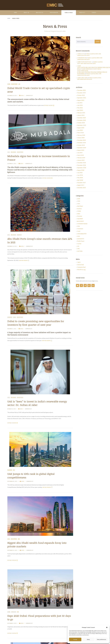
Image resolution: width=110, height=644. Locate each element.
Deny (88, 639)
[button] (107, 627)
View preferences (102, 639)
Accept (75, 639)
